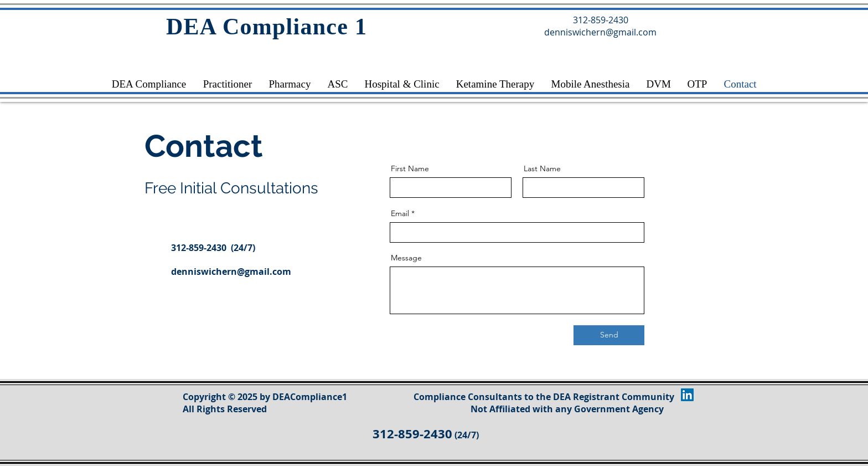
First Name (410, 168)
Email (400, 213)
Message (406, 258)
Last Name (542, 168)
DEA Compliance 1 (267, 27)
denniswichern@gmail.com (231, 272)
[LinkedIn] (687, 395)
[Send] (609, 335)
